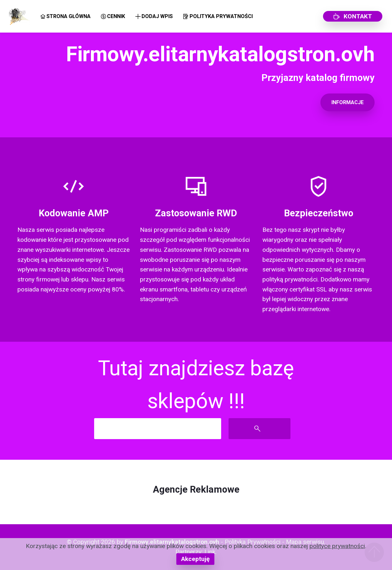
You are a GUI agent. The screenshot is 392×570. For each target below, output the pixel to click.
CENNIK (113, 16)
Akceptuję (195, 559)
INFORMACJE (348, 102)
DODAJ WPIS (154, 16)
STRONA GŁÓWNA (65, 16)
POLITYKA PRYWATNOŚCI (218, 16)
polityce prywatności (337, 546)
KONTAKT (353, 16)
